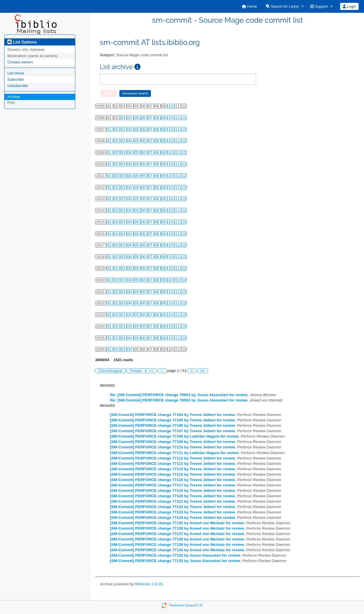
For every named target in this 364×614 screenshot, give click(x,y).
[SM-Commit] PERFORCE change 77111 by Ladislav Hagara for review (174, 453)
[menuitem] (249, 6)
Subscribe (16, 79)
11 (178, 118)
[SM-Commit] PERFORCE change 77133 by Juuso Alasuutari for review (175, 561)
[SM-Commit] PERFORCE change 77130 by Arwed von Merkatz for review (177, 550)
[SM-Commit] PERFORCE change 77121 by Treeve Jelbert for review (172, 501)
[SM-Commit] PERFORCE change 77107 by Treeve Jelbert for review (172, 431)
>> (203, 371)
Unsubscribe (18, 86)
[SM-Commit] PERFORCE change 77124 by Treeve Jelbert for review (172, 518)
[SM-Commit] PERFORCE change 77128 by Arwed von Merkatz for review (177, 539)
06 (144, 118)
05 (137, 118)
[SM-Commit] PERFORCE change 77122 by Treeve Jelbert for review (172, 507)
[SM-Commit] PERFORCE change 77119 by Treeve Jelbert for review (172, 491)
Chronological (111, 371)
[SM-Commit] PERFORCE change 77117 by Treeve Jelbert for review (172, 485)
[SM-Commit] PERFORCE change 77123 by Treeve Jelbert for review (172, 512)
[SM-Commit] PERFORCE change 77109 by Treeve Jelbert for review (172, 442)
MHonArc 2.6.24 (149, 584)
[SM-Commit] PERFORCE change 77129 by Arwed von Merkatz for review (177, 545)
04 (130, 118)
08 (158, 118)
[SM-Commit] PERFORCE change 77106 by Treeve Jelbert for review (172, 425)
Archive (13, 97)
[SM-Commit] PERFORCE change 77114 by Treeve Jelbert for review (172, 469)
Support (319, 6)
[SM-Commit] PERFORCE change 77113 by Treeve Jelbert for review (172, 464)
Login (349, 6)
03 (123, 118)
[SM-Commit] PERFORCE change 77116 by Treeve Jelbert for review (172, 480)
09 (164, 118)
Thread (136, 371)
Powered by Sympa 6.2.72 (186, 605)
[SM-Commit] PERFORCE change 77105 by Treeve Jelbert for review (172, 420)
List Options (22, 42)
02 (117, 129)
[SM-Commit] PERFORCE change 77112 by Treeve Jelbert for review (172, 458)
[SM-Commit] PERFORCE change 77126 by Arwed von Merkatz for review (177, 528)
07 (151, 118)
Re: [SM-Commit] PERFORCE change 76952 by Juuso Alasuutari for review (179, 395)
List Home (16, 73)
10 (171, 106)
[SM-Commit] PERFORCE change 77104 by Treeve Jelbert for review (172, 415)
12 (184, 118)
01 (110, 129)
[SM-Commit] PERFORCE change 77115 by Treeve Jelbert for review (172, 474)
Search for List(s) (282, 6)
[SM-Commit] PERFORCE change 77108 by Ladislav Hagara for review (174, 436)
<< (151, 371)
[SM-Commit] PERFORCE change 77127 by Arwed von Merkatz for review (177, 534)
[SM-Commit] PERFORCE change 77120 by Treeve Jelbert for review (172, 496)
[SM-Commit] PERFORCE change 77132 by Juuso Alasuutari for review (175, 555)
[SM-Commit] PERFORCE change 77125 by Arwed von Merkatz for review (177, 523)
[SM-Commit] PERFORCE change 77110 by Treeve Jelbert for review (172, 447)
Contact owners (20, 62)
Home (249, 6)
